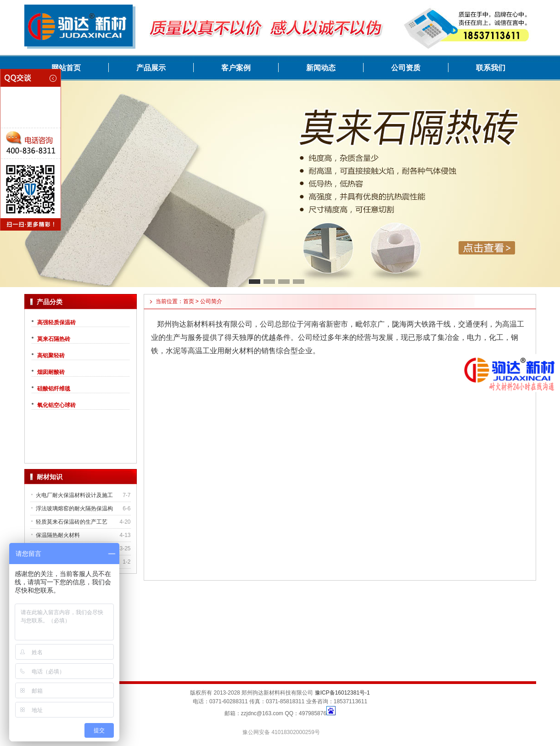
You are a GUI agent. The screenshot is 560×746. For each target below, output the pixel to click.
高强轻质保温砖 (56, 322)
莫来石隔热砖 (54, 339)
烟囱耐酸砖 (51, 372)
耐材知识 (50, 477)
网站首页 (66, 68)
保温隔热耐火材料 (58, 535)
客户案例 (236, 68)
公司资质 (406, 68)
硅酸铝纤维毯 (54, 389)
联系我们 (491, 68)
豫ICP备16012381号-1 (342, 693)
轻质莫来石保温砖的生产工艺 (72, 522)
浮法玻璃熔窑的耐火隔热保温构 (74, 509)
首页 (189, 301)
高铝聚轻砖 (51, 356)
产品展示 (151, 68)
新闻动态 (321, 68)
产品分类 (50, 302)
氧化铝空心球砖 (56, 405)
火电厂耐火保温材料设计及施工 (74, 495)
